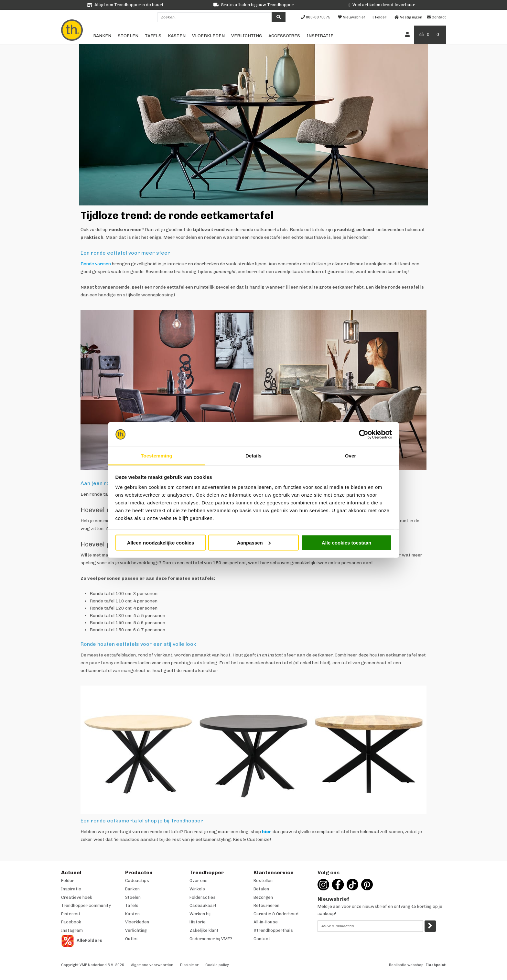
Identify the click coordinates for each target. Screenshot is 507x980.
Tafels (153, 36)
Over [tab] (351, 456)
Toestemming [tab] (156, 456)
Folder (68, 881)
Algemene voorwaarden (152, 965)
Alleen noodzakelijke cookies (161, 542)
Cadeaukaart (203, 905)
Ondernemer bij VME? (211, 939)
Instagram (72, 930)
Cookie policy (217, 965)
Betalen (261, 889)
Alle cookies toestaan (346, 542)
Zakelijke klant (204, 930)
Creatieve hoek (77, 897)
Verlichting (247, 36)
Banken (102, 36)
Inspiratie (320, 36)
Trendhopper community (86, 905)
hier (267, 832)
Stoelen (128, 36)
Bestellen (263, 881)
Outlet (132, 939)
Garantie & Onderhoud (276, 914)
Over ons (199, 881)
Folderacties (203, 897)
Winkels (197, 889)
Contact (262, 939)
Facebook (71, 922)
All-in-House (266, 922)
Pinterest (71, 914)
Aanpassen (254, 542)
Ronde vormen (96, 264)
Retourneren (266, 905)
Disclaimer (189, 965)
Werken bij (200, 914)
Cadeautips (137, 881)
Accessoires (284, 36)
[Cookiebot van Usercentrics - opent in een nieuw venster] (364, 435)
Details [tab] (253, 456)
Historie (198, 922)
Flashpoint (436, 965)
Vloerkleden (208, 36)
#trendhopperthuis (273, 930)
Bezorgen (263, 897)
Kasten (177, 36)
